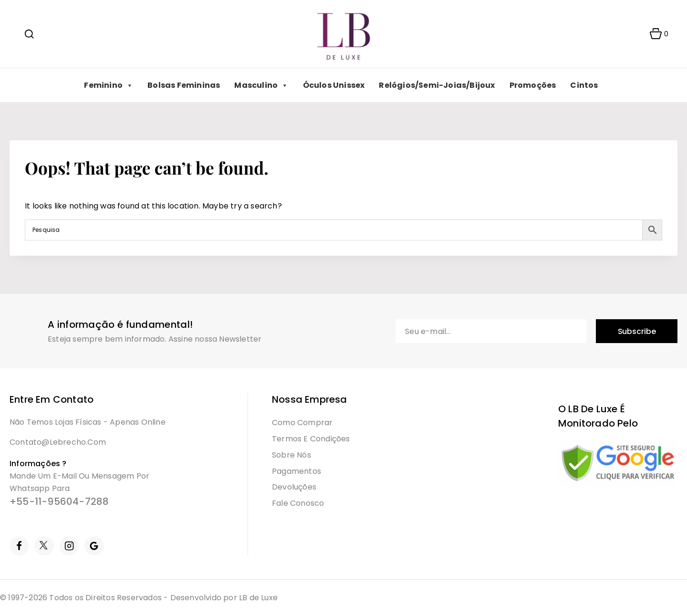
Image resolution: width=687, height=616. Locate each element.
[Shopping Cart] (656, 34)
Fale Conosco (298, 503)
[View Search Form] (29, 34)
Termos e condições (311, 439)
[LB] (344, 34)
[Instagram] (69, 546)
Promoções (533, 85)
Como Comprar (302, 423)
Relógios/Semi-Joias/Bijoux (437, 85)
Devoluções (294, 487)
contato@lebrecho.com (58, 442)
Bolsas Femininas (184, 85)
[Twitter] (44, 546)
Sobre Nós (291, 455)
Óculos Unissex (334, 85)
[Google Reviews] (94, 546)
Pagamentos (297, 471)
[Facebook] (19, 546)
